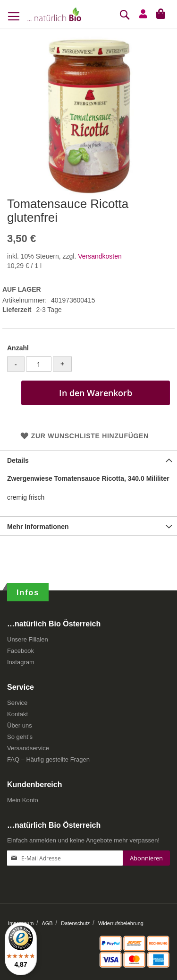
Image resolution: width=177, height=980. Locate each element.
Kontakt (17, 714)
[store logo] (54, 14)
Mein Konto (23, 800)
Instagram (21, 662)
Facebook (21, 651)
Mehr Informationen (38, 527)
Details (18, 460)
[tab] (88, 460)
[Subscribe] (146, 858)
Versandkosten (100, 256)
